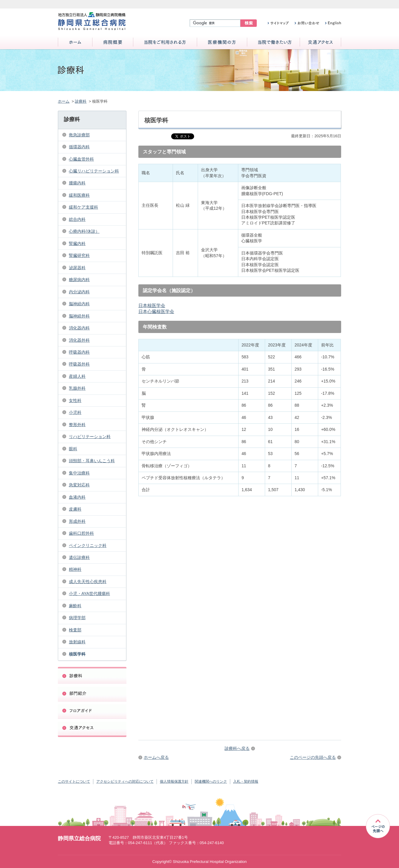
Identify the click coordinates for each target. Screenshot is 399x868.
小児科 (75, 412)
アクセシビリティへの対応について (125, 781)
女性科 (75, 400)
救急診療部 (79, 135)
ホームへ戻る (156, 757)
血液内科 (77, 497)
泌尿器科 (77, 268)
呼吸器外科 (79, 364)
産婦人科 (77, 376)
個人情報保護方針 (174, 781)
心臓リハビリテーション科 (94, 171)
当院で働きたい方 (273, 43)
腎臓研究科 (79, 255)
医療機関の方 (222, 43)
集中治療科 (79, 473)
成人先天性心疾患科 (88, 582)
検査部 (75, 630)
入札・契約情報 (246, 781)
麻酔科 (75, 606)
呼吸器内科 (79, 352)
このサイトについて (74, 781)
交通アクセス (320, 43)
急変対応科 (79, 485)
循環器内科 (79, 147)
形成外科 (77, 521)
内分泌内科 (79, 292)
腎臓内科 (77, 243)
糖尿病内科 (79, 280)
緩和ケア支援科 (83, 207)
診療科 (81, 101)
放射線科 (77, 642)
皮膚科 (75, 509)
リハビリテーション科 (90, 437)
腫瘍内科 (77, 183)
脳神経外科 (79, 316)
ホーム (75, 43)
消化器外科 (79, 340)
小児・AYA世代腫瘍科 (89, 593)
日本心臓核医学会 (156, 312)
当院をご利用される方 (165, 43)
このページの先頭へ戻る (313, 757)
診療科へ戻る (237, 748)
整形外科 (77, 425)
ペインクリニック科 (88, 545)
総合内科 (77, 219)
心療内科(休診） (84, 231)
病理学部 (77, 618)
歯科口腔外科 (81, 533)
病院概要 (113, 43)
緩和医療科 (79, 195)
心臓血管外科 (81, 159)
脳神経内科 (79, 304)
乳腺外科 (77, 388)
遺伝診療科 (79, 557)
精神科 (75, 569)
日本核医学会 (152, 306)
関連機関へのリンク (211, 781)
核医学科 (77, 654)
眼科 (73, 449)
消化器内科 (79, 328)
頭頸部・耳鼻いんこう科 (92, 461)
